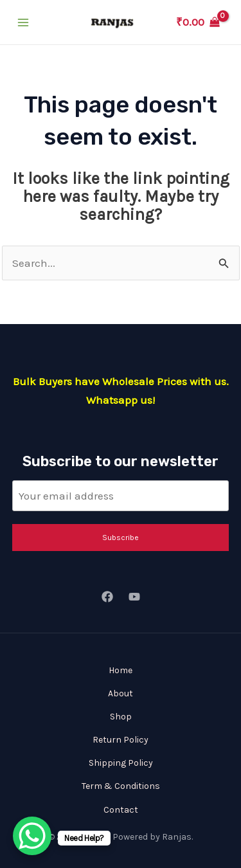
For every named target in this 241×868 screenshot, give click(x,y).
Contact (121, 810)
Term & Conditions (121, 786)
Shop (121, 717)
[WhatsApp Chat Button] (32, 836)
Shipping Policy (121, 763)
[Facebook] (107, 597)
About (121, 693)
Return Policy (121, 740)
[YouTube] (134, 597)
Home (121, 670)
